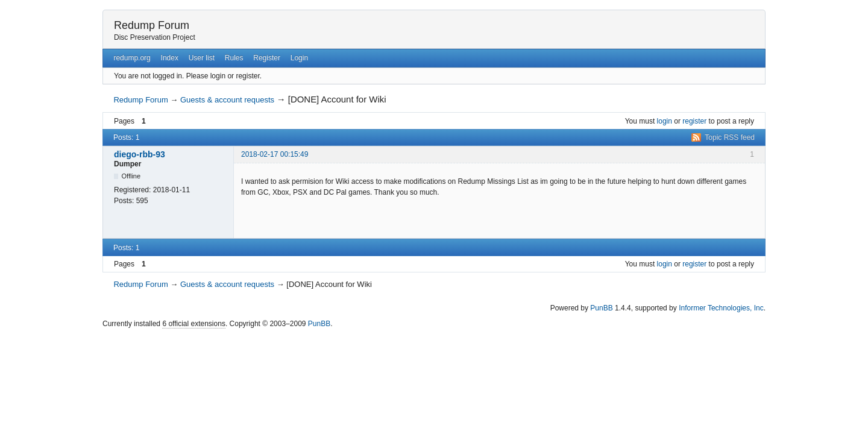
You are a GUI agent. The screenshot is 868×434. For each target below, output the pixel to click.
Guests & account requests (227, 100)
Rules (234, 58)
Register (267, 58)
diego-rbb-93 (140, 154)
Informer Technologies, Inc (721, 308)
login (665, 121)
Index (170, 58)
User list (202, 58)
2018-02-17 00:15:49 (275, 154)
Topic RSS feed (730, 137)
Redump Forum (152, 25)
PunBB (601, 308)
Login (299, 58)
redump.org (132, 58)
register (694, 121)
